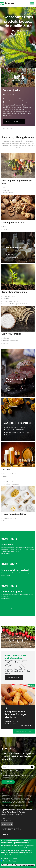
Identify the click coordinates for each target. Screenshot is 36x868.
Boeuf (10, 386)
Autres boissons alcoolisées (11, 484)
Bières (5, 476)
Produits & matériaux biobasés (13, 521)
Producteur (21, 771)
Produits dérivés (13, 257)
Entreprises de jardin (9, 296)
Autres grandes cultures (11, 341)
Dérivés (5, 343)
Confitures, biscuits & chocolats (16, 427)
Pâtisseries (6, 229)
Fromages (11, 255)
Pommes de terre (8, 193)
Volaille (10, 391)
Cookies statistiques (9, 861)
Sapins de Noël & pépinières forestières (15, 304)
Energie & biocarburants (11, 518)
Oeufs (22, 391)
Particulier (6, 771)
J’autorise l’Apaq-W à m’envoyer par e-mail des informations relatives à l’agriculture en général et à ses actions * (19, 776)
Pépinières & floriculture (11, 301)
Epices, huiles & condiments (15, 430)
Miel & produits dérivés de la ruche (17, 432)
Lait (9, 252)
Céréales (6, 338)
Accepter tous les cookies (24, 865)
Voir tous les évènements (11, 609)
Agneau (23, 386)
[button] (2, 129)
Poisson (23, 388)
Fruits (4, 187)
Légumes (6, 190)
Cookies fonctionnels (10, 859)
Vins (4, 479)
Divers (8, 435)
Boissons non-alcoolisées (11, 474)
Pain (4, 227)
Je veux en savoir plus (14, 121)
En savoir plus (6, 553)
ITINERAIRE (6, 824)
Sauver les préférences (10, 865)
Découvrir (26, 726)
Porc (9, 388)
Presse (13, 771)
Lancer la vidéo (18, 34)
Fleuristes (6, 299)
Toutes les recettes (24, 731)
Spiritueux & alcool (9, 481)
